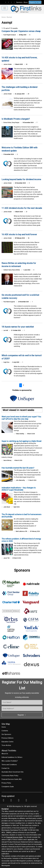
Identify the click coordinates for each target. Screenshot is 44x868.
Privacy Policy (6, 783)
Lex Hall (6, 330)
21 (26, 212)
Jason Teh (6, 558)
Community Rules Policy (10, 776)
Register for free (35, 2)
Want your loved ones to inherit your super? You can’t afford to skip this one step (21, 418)
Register (22, 715)
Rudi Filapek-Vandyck (10, 35)
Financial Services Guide (14, 837)
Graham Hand (7, 270)
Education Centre (7, 742)
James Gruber (8, 64)
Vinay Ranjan (15, 123)
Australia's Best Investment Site (13, 772)
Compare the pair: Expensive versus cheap (21, 31)
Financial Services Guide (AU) (12, 779)
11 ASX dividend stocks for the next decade (22, 208)
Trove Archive (6, 745)
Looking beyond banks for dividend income (21, 179)
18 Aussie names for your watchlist (18, 327)
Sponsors (19, 2)
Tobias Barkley (20, 434)
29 (27, 94)
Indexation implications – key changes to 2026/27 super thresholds (19, 489)
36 (28, 238)
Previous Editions (7, 738)
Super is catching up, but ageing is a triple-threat (21, 441)
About (26, 2)
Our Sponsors (6, 734)
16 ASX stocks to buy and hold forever (19, 234)
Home (4, 17)
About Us (5, 754)
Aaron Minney (7, 460)
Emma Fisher (7, 123)
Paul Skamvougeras (9, 302)
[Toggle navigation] (5, 8)
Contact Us (5, 768)
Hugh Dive (6, 362)
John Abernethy (20, 480)
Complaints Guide (8, 787)
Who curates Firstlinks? (10, 761)
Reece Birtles (16, 270)
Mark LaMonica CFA (21, 531)
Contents (5, 731)
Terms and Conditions (9, 765)
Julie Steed (7, 507)
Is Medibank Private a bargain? (16, 119)
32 (26, 64)
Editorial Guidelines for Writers (12, 757)
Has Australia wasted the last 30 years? (18, 468)
